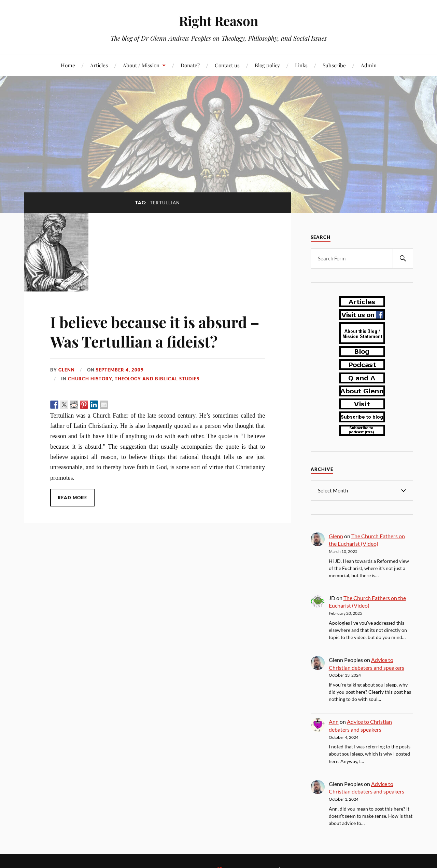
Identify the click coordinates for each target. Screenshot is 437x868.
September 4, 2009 (120, 370)
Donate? (190, 65)
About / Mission (141, 65)
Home (68, 65)
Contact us (227, 65)
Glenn (67, 370)
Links (301, 65)
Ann (334, 721)
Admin (369, 65)
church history (90, 379)
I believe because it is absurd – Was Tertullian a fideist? (155, 331)
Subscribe (334, 65)
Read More (72, 498)
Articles (99, 65)
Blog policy (267, 65)
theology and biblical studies (157, 379)
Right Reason (218, 21)
